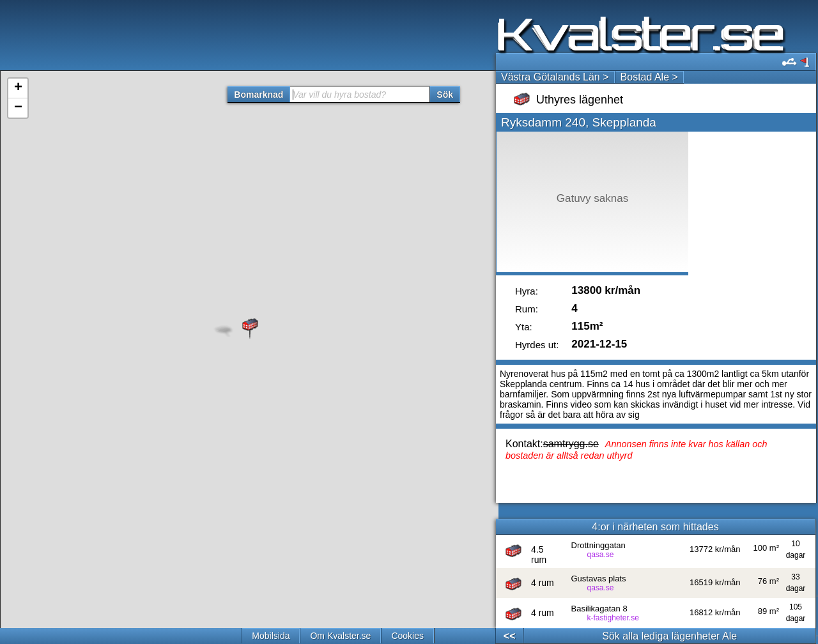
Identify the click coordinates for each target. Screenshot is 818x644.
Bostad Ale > (649, 77)
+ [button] (18, 88)
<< (510, 636)
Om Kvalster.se (340, 636)
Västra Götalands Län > (555, 77)
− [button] (18, 108)
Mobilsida (271, 636)
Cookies (407, 636)
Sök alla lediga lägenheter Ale (669, 636)
